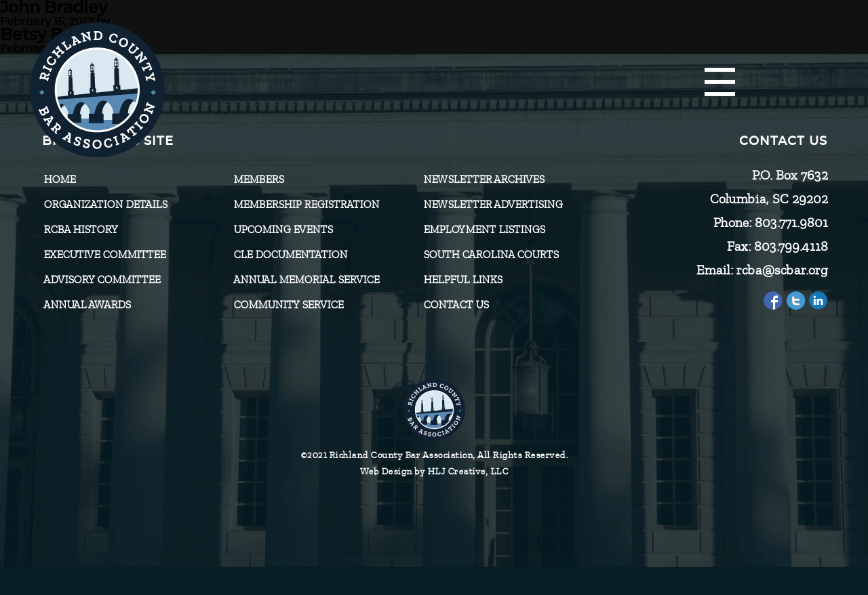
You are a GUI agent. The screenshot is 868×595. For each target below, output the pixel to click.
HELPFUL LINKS (462, 280)
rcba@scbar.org (782, 270)
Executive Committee (104, 255)
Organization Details (105, 205)
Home (59, 180)
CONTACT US (456, 305)
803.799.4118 (790, 246)
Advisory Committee (102, 280)
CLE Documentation (290, 255)
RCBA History (81, 230)
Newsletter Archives (484, 180)
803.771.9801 (791, 223)
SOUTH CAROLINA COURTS (491, 255)
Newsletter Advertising (493, 205)
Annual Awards (87, 305)
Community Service (288, 305)
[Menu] (720, 83)
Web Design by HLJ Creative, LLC (434, 471)
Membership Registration (306, 205)
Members (258, 180)
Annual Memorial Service (306, 280)
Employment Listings (484, 230)
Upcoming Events (283, 230)
